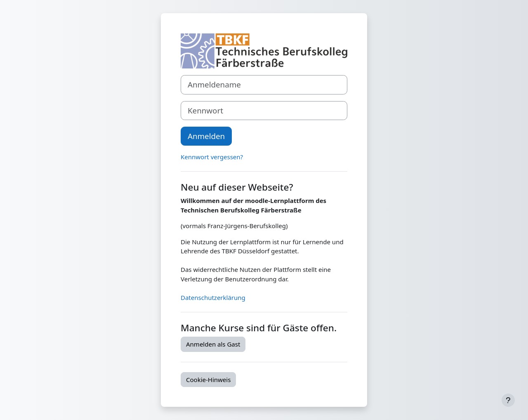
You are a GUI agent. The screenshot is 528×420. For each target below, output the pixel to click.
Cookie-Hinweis (208, 380)
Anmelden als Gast (213, 344)
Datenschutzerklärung (213, 297)
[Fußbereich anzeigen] (508, 400)
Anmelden (206, 136)
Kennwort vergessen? (212, 157)
